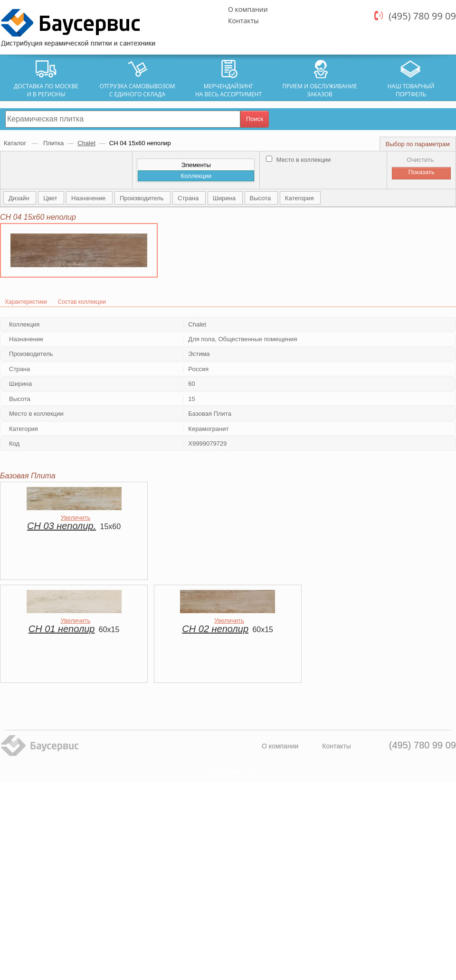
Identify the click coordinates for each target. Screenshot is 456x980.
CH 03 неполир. (62, 526)
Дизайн (20, 198)
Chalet (86, 143)
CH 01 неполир (62, 629)
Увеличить (76, 518)
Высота (261, 198)
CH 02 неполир (215, 629)
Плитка (53, 143)
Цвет (51, 198)
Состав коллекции (82, 302)
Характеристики (26, 302)
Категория (300, 198)
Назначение (89, 198)
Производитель (142, 198)
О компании (248, 9)
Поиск (255, 119)
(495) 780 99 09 (422, 16)
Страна (189, 198)
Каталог (16, 143)
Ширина (225, 198)
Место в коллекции (298, 160)
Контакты (243, 21)
